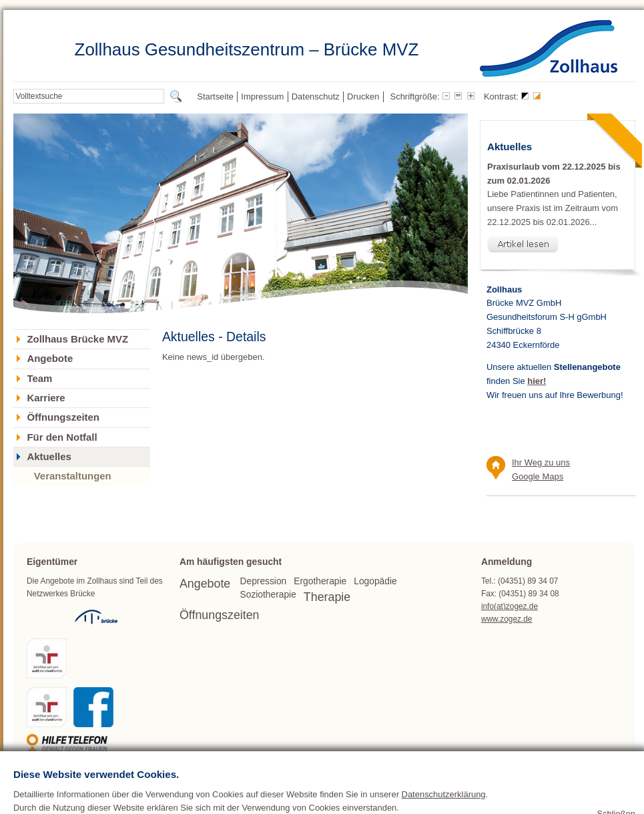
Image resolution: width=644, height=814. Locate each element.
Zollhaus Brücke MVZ (77, 339)
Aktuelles (49, 457)
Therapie (327, 597)
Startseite (215, 96)
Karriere (46, 398)
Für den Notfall (62, 437)
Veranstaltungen (73, 476)
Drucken (363, 96)
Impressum (262, 96)
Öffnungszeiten (63, 417)
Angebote (50, 359)
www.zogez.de (507, 619)
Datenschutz (316, 96)
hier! (537, 381)
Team (39, 379)
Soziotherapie (268, 595)
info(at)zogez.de (510, 606)
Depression (264, 581)
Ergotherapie (320, 581)
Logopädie (375, 581)
